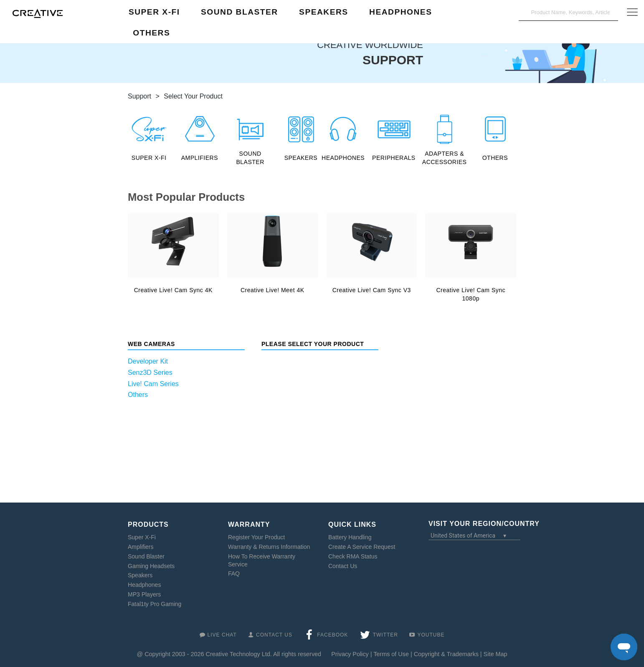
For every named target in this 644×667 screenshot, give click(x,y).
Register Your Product (256, 537)
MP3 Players (144, 594)
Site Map (496, 654)
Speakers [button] (324, 12)
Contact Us (343, 566)
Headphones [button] (401, 12)
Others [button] (151, 33)
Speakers (140, 575)
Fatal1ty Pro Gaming (155, 604)
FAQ (234, 574)
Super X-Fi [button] (154, 12)
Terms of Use (391, 654)
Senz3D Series (150, 373)
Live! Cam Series (153, 384)
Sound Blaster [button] (240, 12)
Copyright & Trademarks (446, 654)
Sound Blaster (146, 556)
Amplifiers (141, 547)
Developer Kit (148, 361)
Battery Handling (350, 537)
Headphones (144, 585)
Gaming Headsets (151, 566)
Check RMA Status (353, 556)
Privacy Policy (350, 654)
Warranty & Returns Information (269, 547)
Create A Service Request (362, 547)
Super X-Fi (142, 537)
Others (138, 395)
